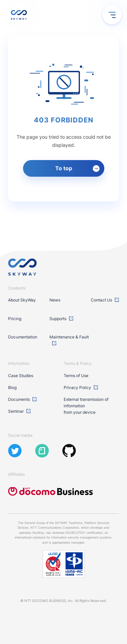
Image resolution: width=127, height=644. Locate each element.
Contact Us (101, 300)
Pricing (15, 319)
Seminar (16, 411)
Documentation (23, 337)
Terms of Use (76, 376)
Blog (12, 387)
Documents (19, 399)
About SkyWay (22, 300)
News (55, 300)
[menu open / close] (112, 15)
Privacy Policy (77, 387)
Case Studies (21, 376)
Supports (58, 319)
